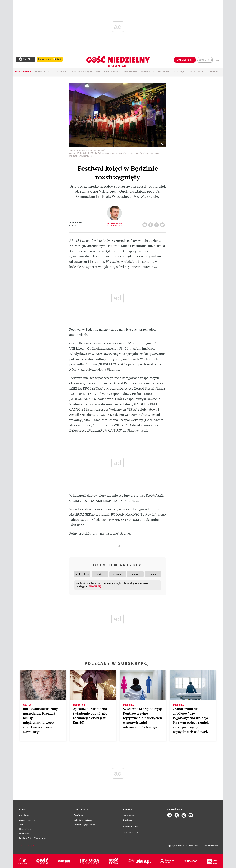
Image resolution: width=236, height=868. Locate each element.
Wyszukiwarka (217, 60)
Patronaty (197, 72)
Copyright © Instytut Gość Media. (181, 846)
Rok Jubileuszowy (108, 72)
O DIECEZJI (214, 72)
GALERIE (62, 72)
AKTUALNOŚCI (43, 72)
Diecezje (179, 72)
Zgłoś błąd (27, 846)
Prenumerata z (50, 59)
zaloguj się (205, 60)
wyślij (163, 224)
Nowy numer (23, 72)
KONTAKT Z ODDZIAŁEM (155, 72)
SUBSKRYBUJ (185, 60)
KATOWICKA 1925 (82, 72)
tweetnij (157, 224)
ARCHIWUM (130, 72)
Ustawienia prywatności (84, 824)
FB (151, 224)
